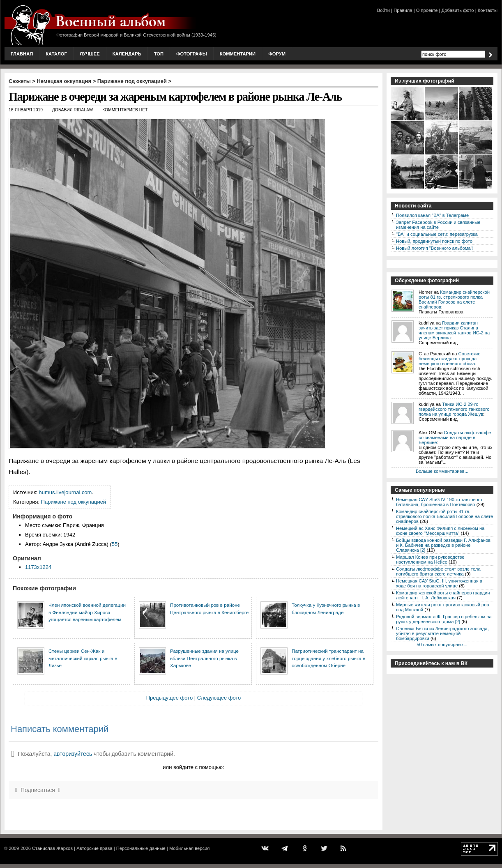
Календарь (127, 54)
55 (115, 544)
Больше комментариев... (442, 471)
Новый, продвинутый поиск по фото (434, 241)
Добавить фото (458, 10)
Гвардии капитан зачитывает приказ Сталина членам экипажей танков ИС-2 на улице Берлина (454, 330)
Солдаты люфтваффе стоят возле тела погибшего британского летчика (438, 571)
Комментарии (238, 54)
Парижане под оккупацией (132, 81)
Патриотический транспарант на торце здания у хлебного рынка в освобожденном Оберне (328, 658)
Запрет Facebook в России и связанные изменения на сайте (438, 225)
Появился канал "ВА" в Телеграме (432, 215)
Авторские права (94, 848)
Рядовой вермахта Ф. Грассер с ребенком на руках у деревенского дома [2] (444, 619)
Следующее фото (219, 698)
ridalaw (83, 110)
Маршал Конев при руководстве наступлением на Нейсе (430, 559)
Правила (403, 10)
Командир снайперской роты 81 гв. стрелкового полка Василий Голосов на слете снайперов (454, 299)
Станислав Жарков (52, 848)
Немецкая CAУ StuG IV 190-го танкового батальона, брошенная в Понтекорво (439, 502)
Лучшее (90, 54)
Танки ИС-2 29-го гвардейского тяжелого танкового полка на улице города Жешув (454, 409)
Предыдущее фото (169, 698)
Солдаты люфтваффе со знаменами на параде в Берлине (455, 437)
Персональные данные (141, 848)
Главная (22, 54)
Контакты (488, 10)
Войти (383, 10)
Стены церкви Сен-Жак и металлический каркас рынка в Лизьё (83, 658)
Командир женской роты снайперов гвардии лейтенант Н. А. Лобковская (443, 595)
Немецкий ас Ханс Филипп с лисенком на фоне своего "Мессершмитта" (440, 531)
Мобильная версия (189, 848)
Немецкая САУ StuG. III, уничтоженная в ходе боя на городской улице (439, 583)
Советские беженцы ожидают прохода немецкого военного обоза (450, 359)
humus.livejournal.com (66, 492)
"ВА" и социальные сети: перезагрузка (437, 234)
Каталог (56, 54)
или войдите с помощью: (193, 767)
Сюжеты (20, 81)
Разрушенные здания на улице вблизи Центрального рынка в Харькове (204, 658)
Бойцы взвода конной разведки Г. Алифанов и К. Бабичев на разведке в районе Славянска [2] (443, 545)
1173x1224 (38, 567)
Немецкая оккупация (64, 81)
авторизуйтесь (73, 754)
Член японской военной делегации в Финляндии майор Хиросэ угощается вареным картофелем (87, 612)
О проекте (427, 10)
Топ (159, 54)
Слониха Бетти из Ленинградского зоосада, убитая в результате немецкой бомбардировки (442, 633)
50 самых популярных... (442, 645)
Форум (277, 54)
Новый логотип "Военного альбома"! (435, 248)
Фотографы (192, 54)
